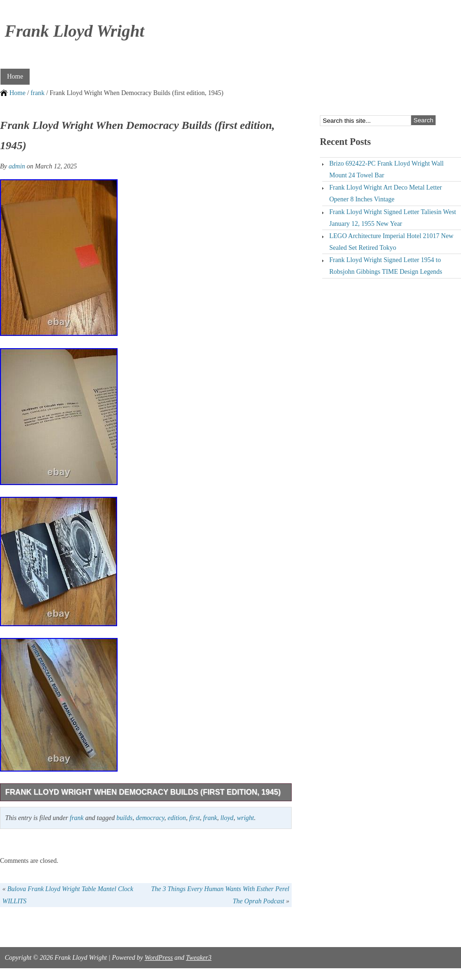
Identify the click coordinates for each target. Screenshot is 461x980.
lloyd (227, 818)
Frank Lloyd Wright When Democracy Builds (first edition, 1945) (143, 792)
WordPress (159, 958)
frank (38, 93)
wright (245, 818)
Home (15, 76)
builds (124, 818)
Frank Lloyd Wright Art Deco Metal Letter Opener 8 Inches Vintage (385, 193)
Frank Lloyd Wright (75, 31)
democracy (150, 818)
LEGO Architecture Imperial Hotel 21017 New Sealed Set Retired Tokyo (391, 242)
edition (177, 818)
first (195, 818)
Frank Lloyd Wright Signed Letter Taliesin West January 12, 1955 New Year (393, 218)
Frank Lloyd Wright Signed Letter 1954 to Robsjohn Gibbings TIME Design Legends (386, 266)
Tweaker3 (199, 958)
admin (17, 166)
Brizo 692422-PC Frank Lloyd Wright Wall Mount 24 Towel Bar (386, 169)
